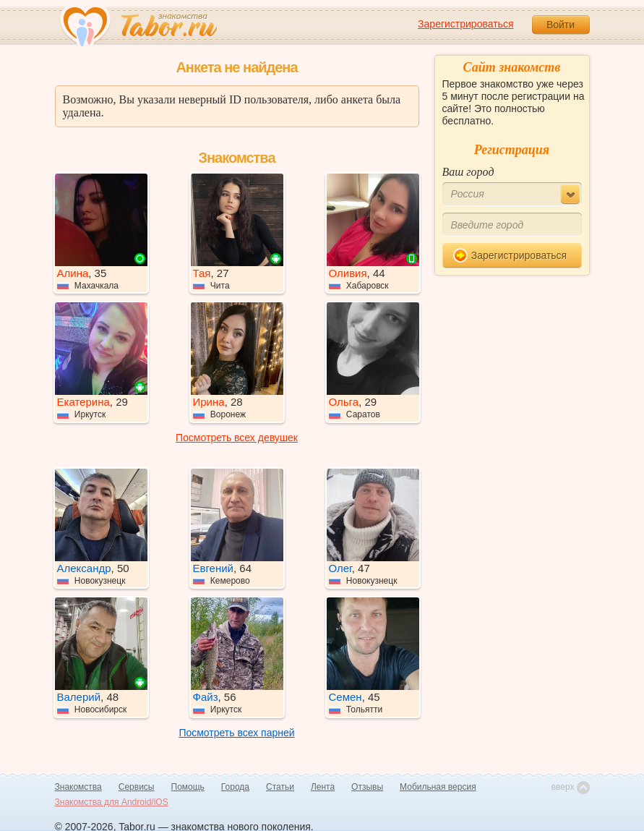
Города (235, 787)
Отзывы (367, 787)
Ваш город (468, 172)
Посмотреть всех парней (236, 733)
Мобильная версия (438, 787)
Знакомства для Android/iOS (112, 802)
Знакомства (78, 787)
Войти (561, 25)
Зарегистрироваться (465, 24)
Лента (323, 787)
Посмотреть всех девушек (237, 438)
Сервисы (137, 787)
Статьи (280, 787)
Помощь (188, 787)
